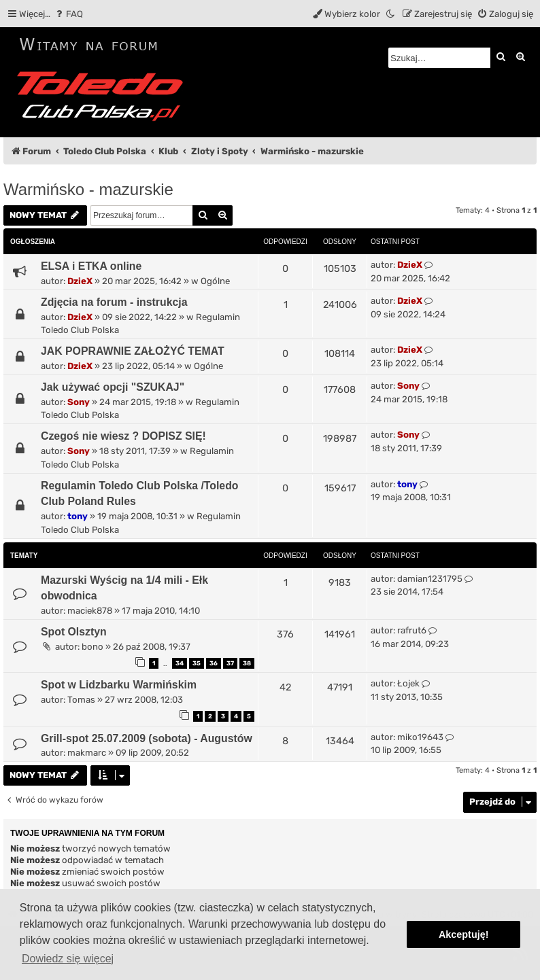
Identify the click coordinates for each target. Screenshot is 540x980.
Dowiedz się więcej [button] (68, 959)
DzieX (80, 281)
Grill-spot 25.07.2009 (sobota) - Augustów (147, 738)
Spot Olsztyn (74, 632)
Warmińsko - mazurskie (88, 189)
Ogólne (215, 281)
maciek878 (90, 611)
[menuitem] (68, 14)
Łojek (408, 683)
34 (180, 663)
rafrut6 (412, 630)
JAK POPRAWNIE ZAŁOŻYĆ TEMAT (133, 351)
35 (197, 663)
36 (214, 663)
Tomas (81, 700)
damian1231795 (430, 579)
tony (78, 516)
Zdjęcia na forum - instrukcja (114, 302)
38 (247, 663)
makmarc (87, 753)
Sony (79, 402)
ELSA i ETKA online (91, 266)
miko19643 (420, 737)
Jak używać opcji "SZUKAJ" (113, 387)
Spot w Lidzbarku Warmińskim (119, 685)
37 (230, 663)
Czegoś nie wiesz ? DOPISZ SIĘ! (123, 436)
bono (92, 647)
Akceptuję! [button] (464, 934)
